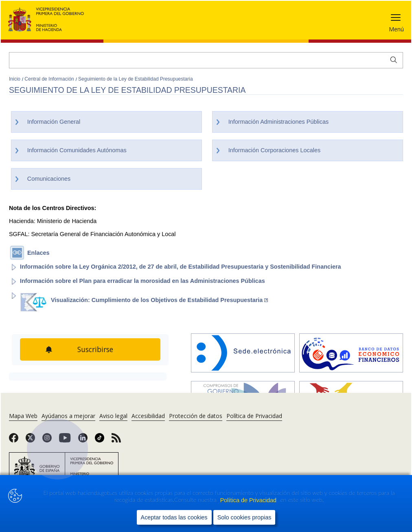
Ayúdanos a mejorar (68, 416)
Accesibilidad (148, 416)
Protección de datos (196, 416)
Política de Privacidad (249, 500)
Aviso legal (113, 416)
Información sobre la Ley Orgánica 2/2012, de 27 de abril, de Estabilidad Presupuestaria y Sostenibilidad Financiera (181, 267)
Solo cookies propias (244, 517)
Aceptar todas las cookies (174, 517)
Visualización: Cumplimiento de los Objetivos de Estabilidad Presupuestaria (159, 300)
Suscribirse (95, 349)
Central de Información (50, 79)
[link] (14, 440)
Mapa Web (23, 416)
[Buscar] (206, 60)
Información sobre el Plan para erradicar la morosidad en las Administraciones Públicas (142, 281)
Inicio (15, 79)
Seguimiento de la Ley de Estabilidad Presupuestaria (136, 79)
